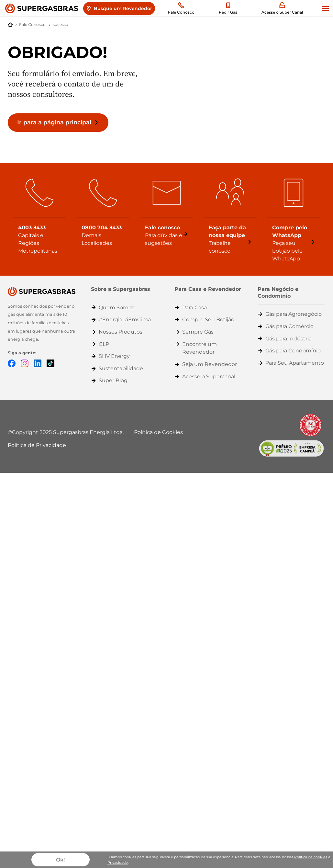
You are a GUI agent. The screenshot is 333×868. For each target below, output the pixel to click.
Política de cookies (311, 857)
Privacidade (118, 862)
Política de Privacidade (37, 445)
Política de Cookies (158, 432)
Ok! (60, 860)
